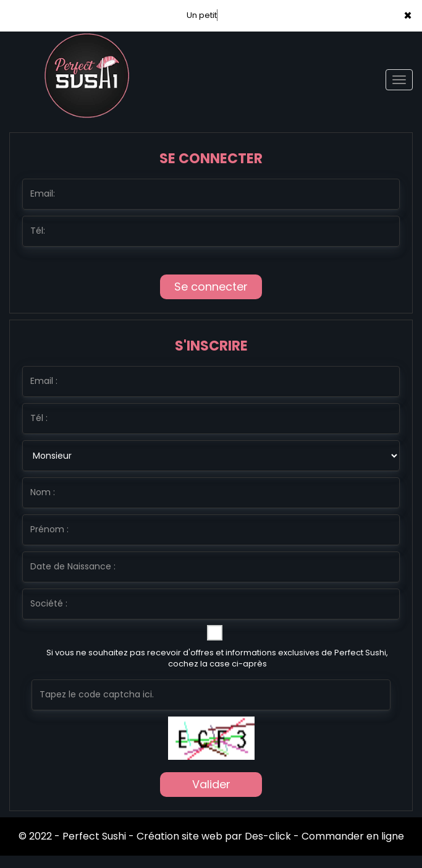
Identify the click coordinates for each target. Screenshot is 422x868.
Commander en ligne (353, 836)
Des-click (268, 836)
